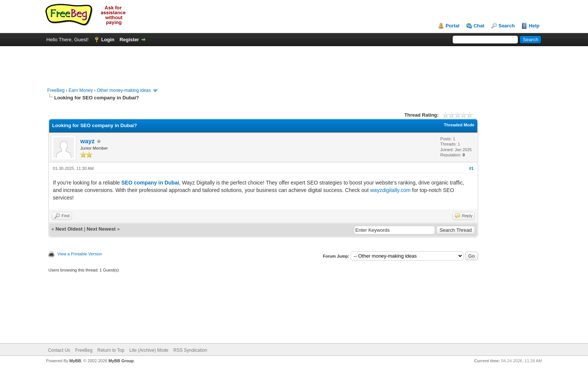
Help (534, 26)
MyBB (75, 361)
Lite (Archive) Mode (149, 350)
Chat (479, 26)
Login (108, 40)
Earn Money (81, 90)
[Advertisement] (294, 63)
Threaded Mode (459, 125)
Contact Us (59, 350)
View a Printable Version (80, 254)
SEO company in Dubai (150, 183)
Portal (452, 26)
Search (506, 26)
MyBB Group (121, 361)
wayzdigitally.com (390, 190)
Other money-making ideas (124, 90)
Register (129, 40)
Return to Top (111, 350)
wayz (87, 141)
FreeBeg (56, 90)
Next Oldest (69, 229)
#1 (471, 168)
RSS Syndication (190, 350)
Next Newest (101, 229)
